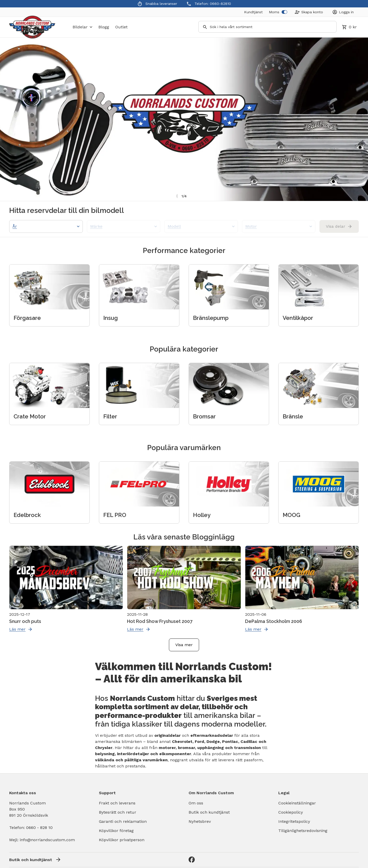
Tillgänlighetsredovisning (303, 831)
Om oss (196, 803)
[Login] (343, 12)
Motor (279, 226)
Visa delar (339, 226)
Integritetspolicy (294, 821)
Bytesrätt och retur (118, 812)
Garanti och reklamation (123, 821)
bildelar (82, 27)
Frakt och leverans (117, 803)
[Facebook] (192, 860)
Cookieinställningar (297, 803)
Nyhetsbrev (200, 821)
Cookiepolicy (291, 812)
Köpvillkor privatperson (122, 840)
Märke (124, 226)
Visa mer (184, 645)
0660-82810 (220, 4)
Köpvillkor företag (116, 831)
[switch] (284, 12)
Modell (201, 226)
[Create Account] (309, 12)
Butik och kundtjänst (209, 812)
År (46, 226)
